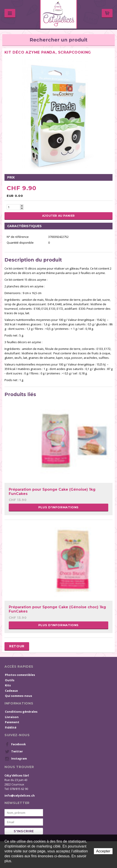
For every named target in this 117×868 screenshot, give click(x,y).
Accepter (103, 851)
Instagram (16, 759)
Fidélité (11, 727)
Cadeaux (11, 691)
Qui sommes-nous (18, 696)
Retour (17, 646)
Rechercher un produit (58, 40)
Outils (10, 680)
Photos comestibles (20, 675)
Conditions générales (21, 712)
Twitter (14, 752)
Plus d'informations (58, 507)
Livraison (12, 717)
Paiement (12, 722)
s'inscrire (24, 831)
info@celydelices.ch (20, 795)
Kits (8, 685)
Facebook (15, 744)
